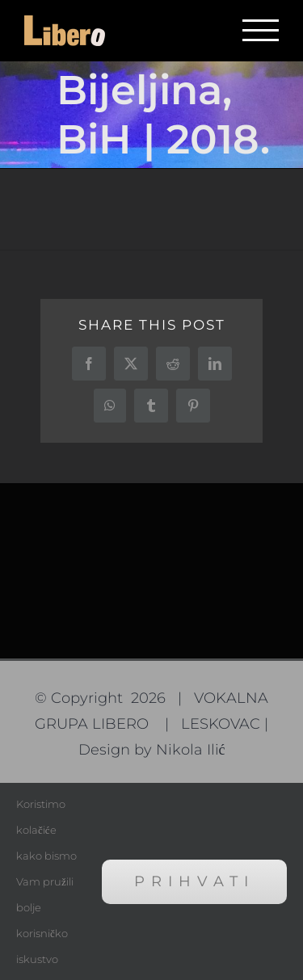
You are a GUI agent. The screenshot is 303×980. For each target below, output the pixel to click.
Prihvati (194, 881)
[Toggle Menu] (261, 30)
